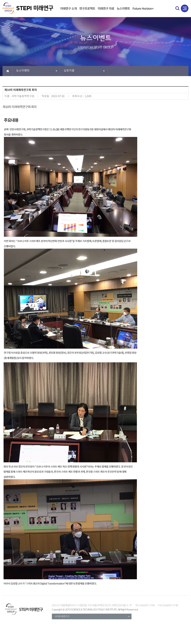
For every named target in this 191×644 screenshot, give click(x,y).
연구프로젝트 (87, 8)
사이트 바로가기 (62, 617)
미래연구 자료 (106, 8)
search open (177, 8)
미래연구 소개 (68, 8)
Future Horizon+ (143, 8)
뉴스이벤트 (123, 8)
